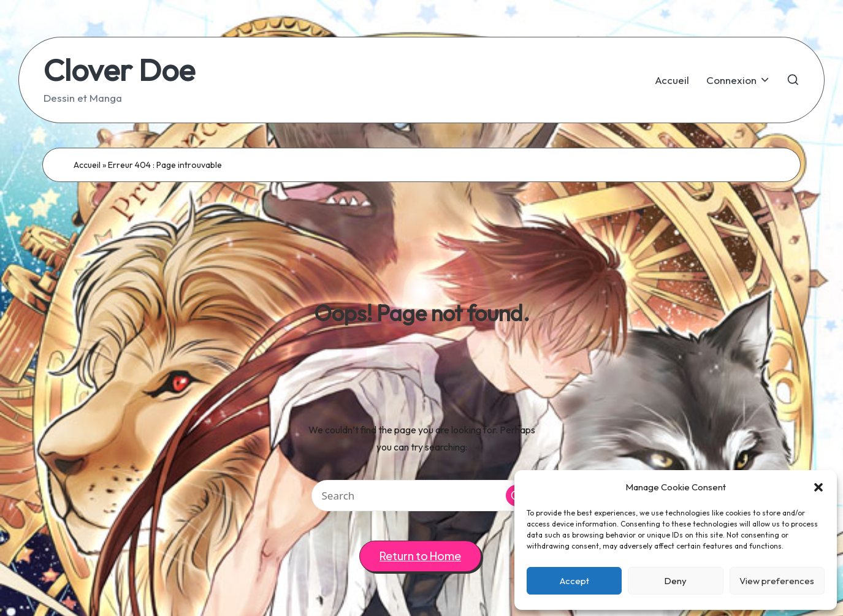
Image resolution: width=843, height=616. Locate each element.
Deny (675, 581)
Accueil (87, 165)
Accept (574, 581)
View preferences (777, 581)
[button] (818, 487)
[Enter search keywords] (422, 496)
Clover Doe (119, 70)
